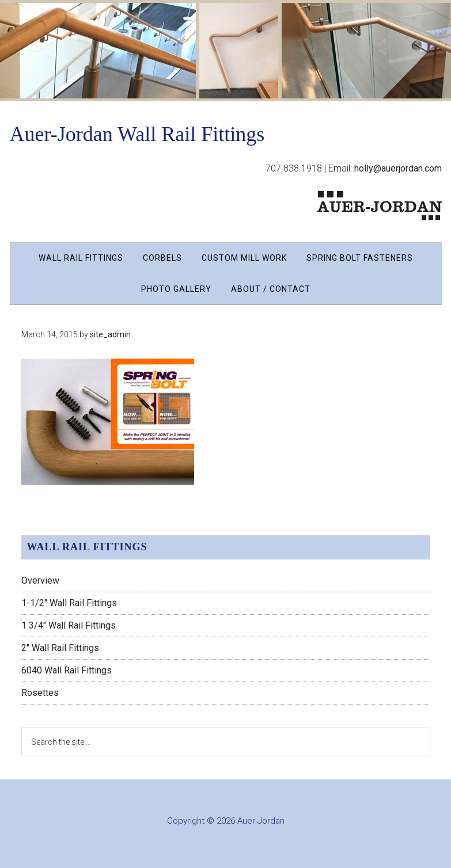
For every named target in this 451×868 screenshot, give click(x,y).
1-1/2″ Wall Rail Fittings (69, 603)
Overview (40, 580)
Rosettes (40, 693)
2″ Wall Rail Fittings (60, 648)
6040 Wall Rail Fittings (67, 670)
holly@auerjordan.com (398, 168)
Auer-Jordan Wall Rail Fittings (137, 134)
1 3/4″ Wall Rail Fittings (69, 625)
